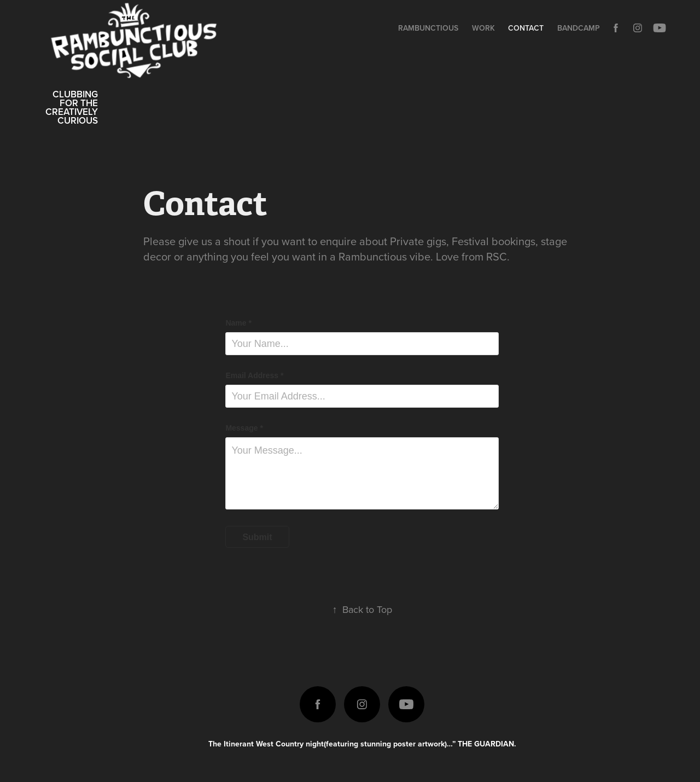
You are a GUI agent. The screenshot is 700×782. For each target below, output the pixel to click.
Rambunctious (428, 28)
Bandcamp (579, 28)
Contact (526, 28)
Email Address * (254, 375)
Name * (238, 323)
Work (483, 28)
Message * (244, 428)
